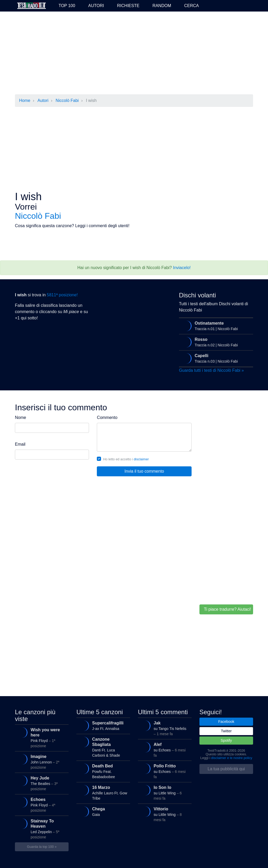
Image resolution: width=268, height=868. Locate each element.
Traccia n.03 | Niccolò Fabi (215, 358)
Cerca (192, 6)
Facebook (226, 722)
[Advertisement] (134, 53)
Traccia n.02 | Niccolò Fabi (215, 342)
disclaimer (141, 459)
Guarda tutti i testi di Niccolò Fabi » (211, 370)
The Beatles (40, 782)
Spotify (226, 740)
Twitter (226, 731)
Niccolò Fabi (67, 100)
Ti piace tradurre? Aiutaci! (228, 609)
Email (20, 444)
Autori (96, 6)
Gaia (102, 812)
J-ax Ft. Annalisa (102, 726)
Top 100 (67, 6)
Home (25, 100)
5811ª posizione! (62, 295)
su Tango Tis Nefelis (163, 727)
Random (162, 6)
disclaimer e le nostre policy (232, 758)
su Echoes (163, 749)
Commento (107, 417)
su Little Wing (163, 792)
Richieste (128, 6)
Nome (21, 417)
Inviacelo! (182, 268)
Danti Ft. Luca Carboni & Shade (102, 746)
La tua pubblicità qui (226, 769)
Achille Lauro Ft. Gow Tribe (102, 792)
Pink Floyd (40, 737)
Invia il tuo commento (144, 471)
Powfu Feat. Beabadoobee (102, 770)
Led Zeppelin (40, 828)
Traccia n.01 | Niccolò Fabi (215, 326)
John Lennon (40, 761)
